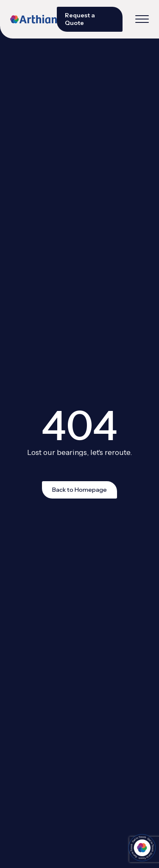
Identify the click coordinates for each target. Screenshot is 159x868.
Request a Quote (80, 19)
